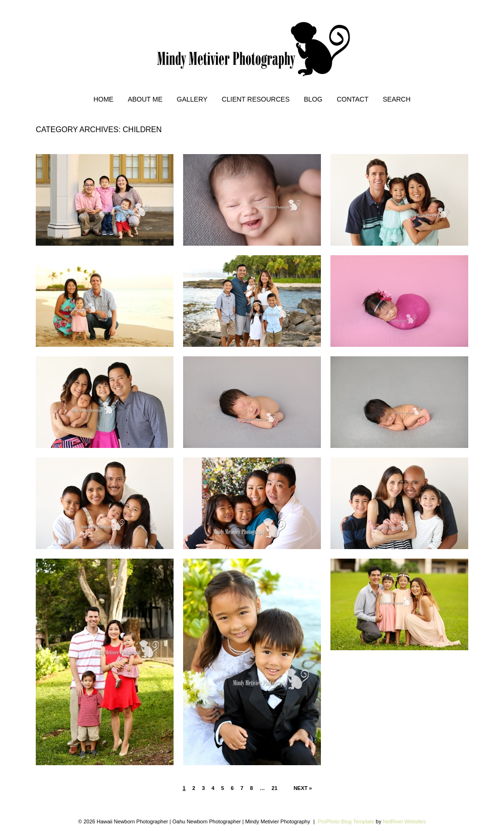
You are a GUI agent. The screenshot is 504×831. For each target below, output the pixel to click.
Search (397, 99)
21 (275, 788)
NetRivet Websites (404, 821)
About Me (145, 99)
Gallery (192, 99)
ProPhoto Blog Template (346, 821)
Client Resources (256, 99)
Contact (353, 99)
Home (103, 99)
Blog (313, 99)
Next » (303, 788)
